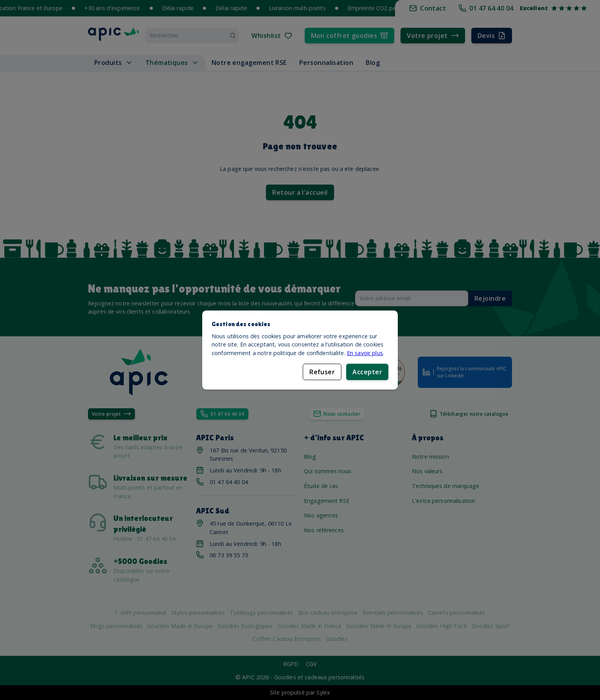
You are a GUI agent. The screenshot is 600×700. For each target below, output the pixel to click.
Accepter (367, 372)
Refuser (322, 372)
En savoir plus (365, 353)
